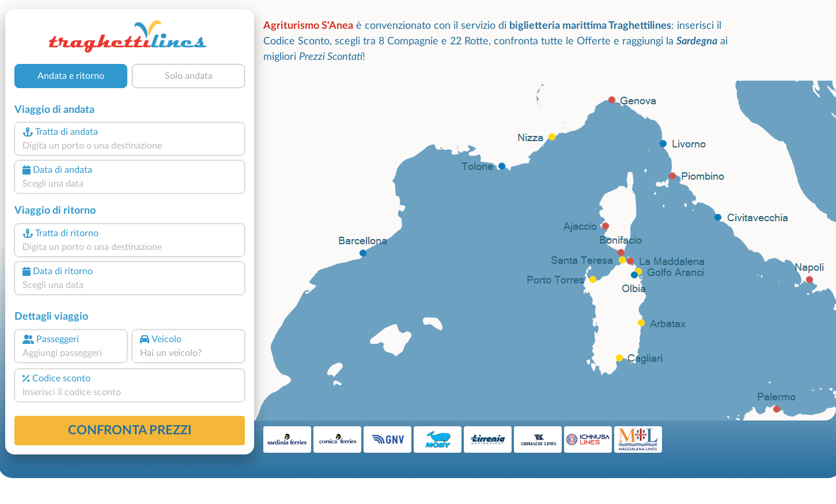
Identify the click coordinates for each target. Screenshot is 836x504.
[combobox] (130, 146)
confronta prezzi (130, 430)
